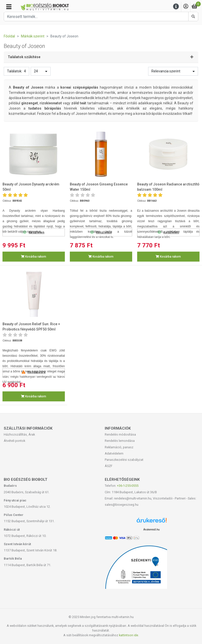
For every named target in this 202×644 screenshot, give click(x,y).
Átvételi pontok (14, 441)
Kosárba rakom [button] (34, 257)
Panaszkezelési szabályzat (124, 460)
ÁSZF (109, 466)
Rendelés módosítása (120, 434)
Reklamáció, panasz (119, 447)
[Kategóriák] (9, 7)
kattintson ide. (129, 635)
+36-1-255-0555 (128, 486)
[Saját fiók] (186, 7)
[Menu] (176, 7)
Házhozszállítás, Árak (19, 434)
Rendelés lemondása (120, 441)
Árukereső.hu (151, 529)
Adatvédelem (114, 453)
